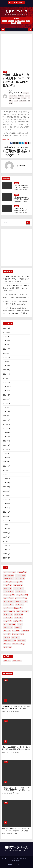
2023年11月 (7, 433)
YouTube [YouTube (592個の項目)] (18, 585)
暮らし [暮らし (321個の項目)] (16, 631)
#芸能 (16, 101)
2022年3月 (7, 516)
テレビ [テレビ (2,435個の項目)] (19, 615)
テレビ (28, 21)
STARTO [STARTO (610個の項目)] (20, 579)
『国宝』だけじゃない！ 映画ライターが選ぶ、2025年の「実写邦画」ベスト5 (16, 790)
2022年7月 (7, 499)
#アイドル (26, 93)
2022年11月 (7, 483)
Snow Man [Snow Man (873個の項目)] (9, 579)
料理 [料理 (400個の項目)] (18, 628)
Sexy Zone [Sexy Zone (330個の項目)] (9, 575)
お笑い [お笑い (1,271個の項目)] (8, 588)
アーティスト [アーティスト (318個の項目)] (9, 595)
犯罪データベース (16, 11)
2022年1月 (6, 525)
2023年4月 (7, 462)
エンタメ (4, 21)
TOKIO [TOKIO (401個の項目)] (8, 585)
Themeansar (16, 861)
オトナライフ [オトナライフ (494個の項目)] (21, 598)
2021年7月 (6, 550)
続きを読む (6, 139)
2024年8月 (7, 395)
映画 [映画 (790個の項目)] (7, 631)
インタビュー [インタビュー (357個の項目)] (22, 595)
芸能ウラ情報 (22, 21)
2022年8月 (7, 495)
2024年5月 (7, 408)
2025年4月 (7, 362)
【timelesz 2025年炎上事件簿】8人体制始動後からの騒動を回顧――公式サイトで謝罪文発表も (16, 288)
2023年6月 (7, 454)
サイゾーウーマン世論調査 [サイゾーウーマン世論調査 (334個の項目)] (13, 608)
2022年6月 (7, 504)
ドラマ (19, 23)
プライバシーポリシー (19, 864)
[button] (25, 30)
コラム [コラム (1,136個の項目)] (19, 605)
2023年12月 (7, 428)
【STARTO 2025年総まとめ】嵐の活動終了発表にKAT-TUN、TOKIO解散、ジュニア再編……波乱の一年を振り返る (16, 279)
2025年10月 (7, 336)
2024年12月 (7, 378)
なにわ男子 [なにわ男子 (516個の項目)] (9, 592)
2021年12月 (7, 529)
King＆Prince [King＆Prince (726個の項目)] (10, 572)
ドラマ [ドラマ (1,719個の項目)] (18, 618)
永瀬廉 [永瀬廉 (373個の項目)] (25, 631)
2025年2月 (7, 370)
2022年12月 (7, 479)
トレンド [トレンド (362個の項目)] (8, 618)
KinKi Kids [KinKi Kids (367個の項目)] (22, 572)
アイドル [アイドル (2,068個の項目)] (20, 592)
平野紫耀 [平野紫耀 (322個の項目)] (8, 628)
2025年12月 (7, 328)
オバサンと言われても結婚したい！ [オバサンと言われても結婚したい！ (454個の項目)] (16, 601)
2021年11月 (6, 533)
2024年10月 (7, 387)
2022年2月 (7, 520)
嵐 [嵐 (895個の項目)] (20, 624)
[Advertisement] (16, 53)
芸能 (16, 21)
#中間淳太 (21, 96)
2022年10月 (7, 487)
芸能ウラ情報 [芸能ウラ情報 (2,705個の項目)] (10, 641)
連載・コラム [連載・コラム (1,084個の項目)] (18, 644)
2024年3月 (7, 416)
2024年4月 (7, 412)
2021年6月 (6, 554)
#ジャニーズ (13, 96)
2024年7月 (7, 399)
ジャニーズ (11, 21)
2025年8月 (7, 345)
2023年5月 (7, 458)
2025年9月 (7, 341)
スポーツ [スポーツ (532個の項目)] (8, 615)
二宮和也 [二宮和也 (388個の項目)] (18, 621)
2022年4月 (7, 512)
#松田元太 (17, 98)
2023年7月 (7, 449)
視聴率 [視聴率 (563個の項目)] (22, 641)
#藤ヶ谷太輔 (23, 101)
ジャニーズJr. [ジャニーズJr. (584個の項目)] (22, 611)
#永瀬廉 (24, 98)
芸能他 (5, 72)
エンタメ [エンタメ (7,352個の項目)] (8, 598)
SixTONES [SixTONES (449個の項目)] (21, 575)
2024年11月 (7, 382)
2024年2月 (7, 420)
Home (10, 864)
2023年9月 (7, 441)
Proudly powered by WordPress (11, 859)
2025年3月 (7, 366)
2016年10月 (7, 558)
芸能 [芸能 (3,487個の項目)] (15, 637)
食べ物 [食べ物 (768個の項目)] (8, 647)
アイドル (14, 23)
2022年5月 (7, 508)
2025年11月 (7, 332)
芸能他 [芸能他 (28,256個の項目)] (17, 661)
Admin (13, 91)
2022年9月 (7, 491)
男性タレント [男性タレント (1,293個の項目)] (18, 634)
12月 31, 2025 (18, 190)
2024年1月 (7, 424)
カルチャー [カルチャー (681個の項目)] (9, 605)
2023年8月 (7, 445)
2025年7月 (7, 349)
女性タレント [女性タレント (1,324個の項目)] (10, 624)
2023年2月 (7, 470)
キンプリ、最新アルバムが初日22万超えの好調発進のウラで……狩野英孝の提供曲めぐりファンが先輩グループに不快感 (16, 311)
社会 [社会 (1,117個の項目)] (7, 637)
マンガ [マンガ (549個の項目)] (8, 621)
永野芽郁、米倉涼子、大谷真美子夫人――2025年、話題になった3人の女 (16, 830)
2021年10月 (7, 537)
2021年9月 (6, 541)
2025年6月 (7, 353)
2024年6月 (7, 403)
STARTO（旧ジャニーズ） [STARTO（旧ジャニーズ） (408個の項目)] (13, 582)
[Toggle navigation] (21, 30)
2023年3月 (7, 466)
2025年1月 (6, 374)
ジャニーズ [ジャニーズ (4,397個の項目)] (9, 611)
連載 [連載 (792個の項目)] (7, 644)
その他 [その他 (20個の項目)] (7, 661)
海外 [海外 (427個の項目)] (7, 634)
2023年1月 (6, 474)
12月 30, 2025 (9, 834)
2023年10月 (7, 437)
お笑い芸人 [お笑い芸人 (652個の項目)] (18, 588)
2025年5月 (7, 357)
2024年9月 (7, 391)
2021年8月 (6, 546)
